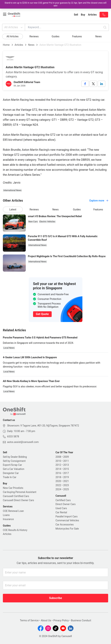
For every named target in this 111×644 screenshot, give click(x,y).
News (98, 36)
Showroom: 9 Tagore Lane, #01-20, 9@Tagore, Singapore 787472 (43, 426)
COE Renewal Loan (13, 511)
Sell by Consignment (14, 461)
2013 (66, 465)
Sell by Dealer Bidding (15, 457)
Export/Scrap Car (12, 465)
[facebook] (85, 84)
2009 (66, 457)
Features (77, 36)
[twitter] (93, 84)
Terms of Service (29, 620)
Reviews (34, 36)
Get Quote (42, 314)
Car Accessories (65, 525)
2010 (58, 461)
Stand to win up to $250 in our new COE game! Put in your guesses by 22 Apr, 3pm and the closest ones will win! (56, 4)
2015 (66, 469)
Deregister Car (11, 473)
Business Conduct (81, 620)
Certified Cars (63, 500)
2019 (66, 477)
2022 (58, 485)
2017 (66, 473)
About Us (46, 620)
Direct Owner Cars (66, 504)
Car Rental (61, 512)
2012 (58, 465)
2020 (58, 481)
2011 (66, 461)
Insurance (8, 519)
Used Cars (61, 508)
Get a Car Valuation (14, 469)
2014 (58, 469)
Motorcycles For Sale (67, 529)
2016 (58, 473)
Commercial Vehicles (67, 520)
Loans (6, 515)
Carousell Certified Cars (16, 496)
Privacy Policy (61, 620)
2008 (58, 457)
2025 (66, 489)
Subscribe (55, 598)
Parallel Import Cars (67, 516)
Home (6, 45)
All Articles (14, 27)
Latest (13, 209)
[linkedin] (102, 84)
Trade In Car (10, 477)
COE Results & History (15, 530)
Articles (19, 45)
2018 (58, 477)
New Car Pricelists (13, 488)
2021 (66, 481)
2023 (66, 485)
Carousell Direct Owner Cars (18, 500)
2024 (58, 489)
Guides (55, 36)
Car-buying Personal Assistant (20, 492)
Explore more (99, 201)
